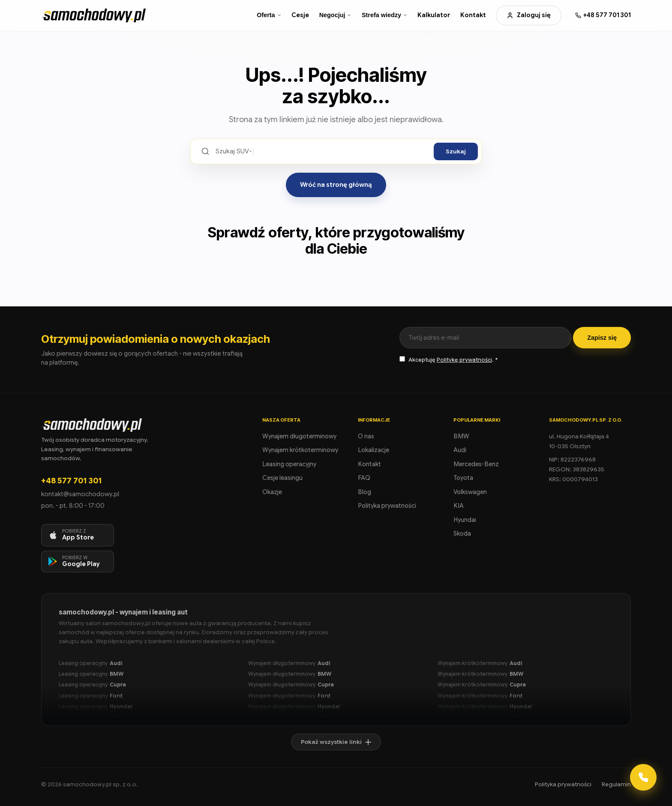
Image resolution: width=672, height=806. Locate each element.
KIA (459, 506)
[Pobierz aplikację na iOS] (78, 535)
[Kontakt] (643, 777)
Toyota (463, 478)
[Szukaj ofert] (322, 151)
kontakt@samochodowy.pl (80, 494)
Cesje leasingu (282, 478)
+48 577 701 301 (71, 481)
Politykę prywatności (464, 360)
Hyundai (465, 520)
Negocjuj (336, 15)
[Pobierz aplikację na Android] (78, 562)
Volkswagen (470, 492)
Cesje (300, 15)
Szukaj (456, 151)
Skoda (462, 533)
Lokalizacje (373, 450)
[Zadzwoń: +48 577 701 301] (603, 15)
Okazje (272, 492)
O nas (366, 436)
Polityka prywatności (387, 506)
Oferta (269, 15)
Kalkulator (434, 15)
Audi (460, 450)
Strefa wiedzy (385, 15)
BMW (461, 436)
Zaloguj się (529, 15)
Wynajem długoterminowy (299, 436)
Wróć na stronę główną (336, 185)
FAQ (364, 478)
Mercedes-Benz (476, 464)
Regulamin (616, 784)
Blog (364, 492)
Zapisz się (602, 338)
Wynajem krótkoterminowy (300, 450)
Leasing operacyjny (289, 464)
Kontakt (473, 15)
